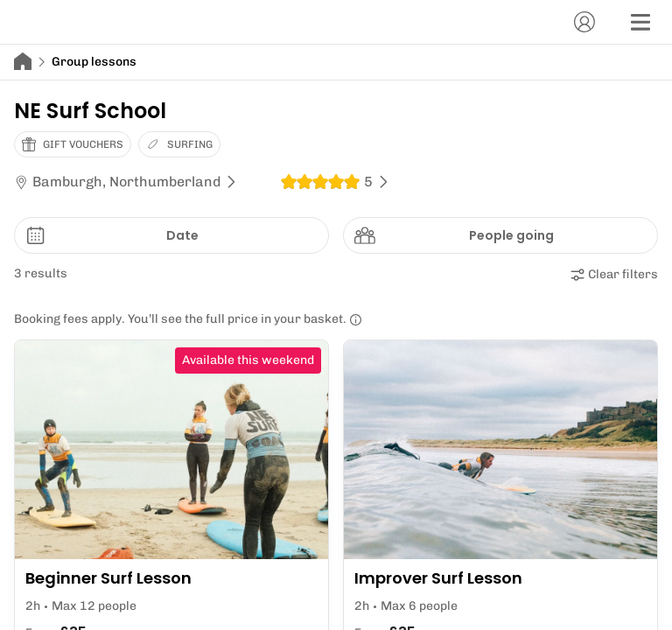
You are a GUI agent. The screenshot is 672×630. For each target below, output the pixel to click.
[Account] (584, 22)
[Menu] (640, 22)
